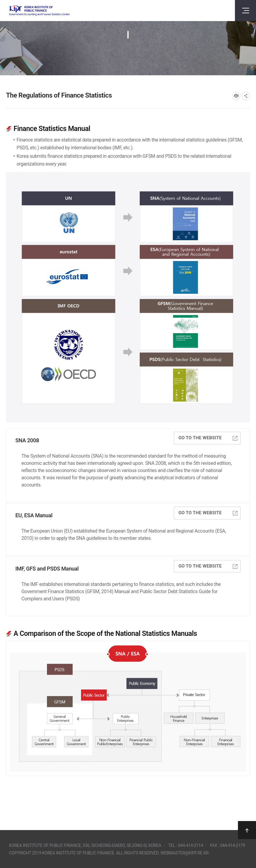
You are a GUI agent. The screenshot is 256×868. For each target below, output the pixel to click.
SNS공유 (246, 96)
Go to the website (208, 438)
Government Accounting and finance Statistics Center (39, 11)
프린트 (236, 96)
